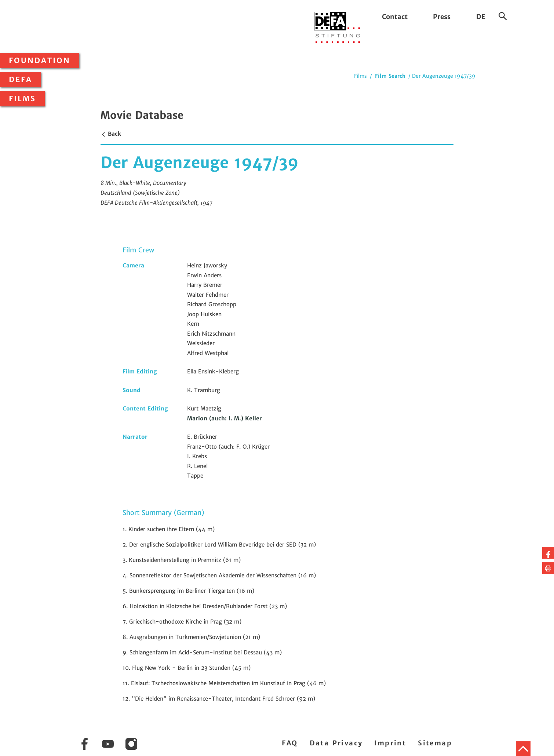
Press (442, 17)
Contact (395, 17)
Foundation (40, 61)
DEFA (21, 80)
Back (111, 134)
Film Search (390, 76)
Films (22, 99)
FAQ (290, 743)
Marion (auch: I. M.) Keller (225, 418)
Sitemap (435, 743)
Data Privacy (336, 743)
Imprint (390, 743)
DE (481, 17)
